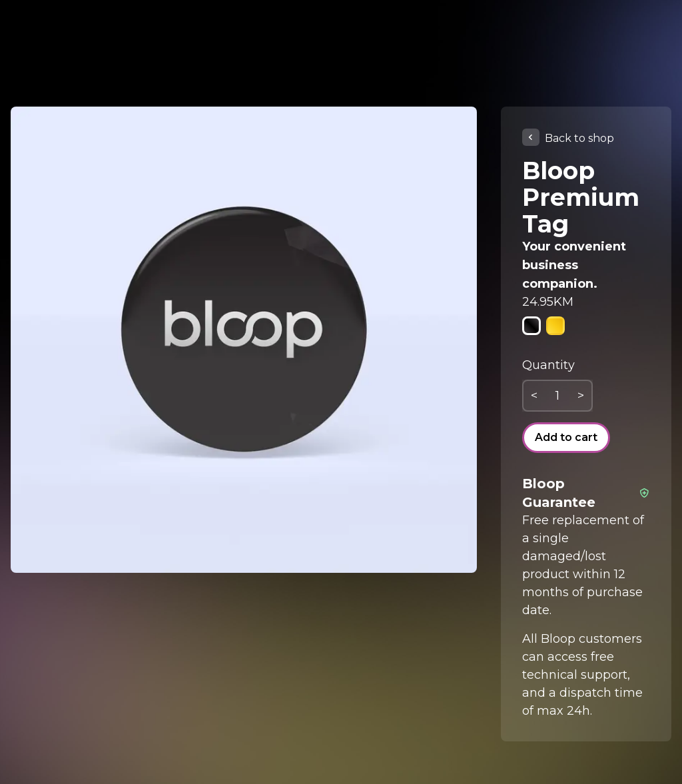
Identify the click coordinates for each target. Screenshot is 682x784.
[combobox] (643, 48)
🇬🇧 (644, 48)
